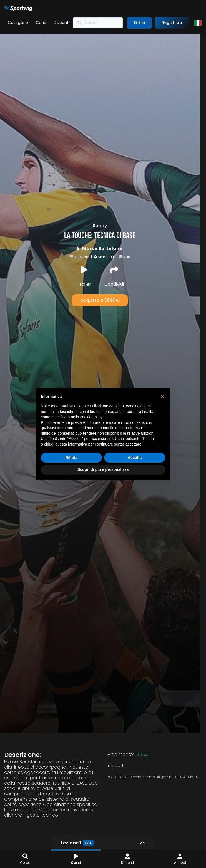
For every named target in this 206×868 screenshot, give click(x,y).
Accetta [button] (135, 458)
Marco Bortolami (100, 217)
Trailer (81, 246)
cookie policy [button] (91, 417)
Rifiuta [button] (71, 458)
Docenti (62, 23)
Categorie (18, 23)
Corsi (41, 23)
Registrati (172, 23)
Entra (139, 23)
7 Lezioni (79, 226)
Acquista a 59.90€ (97, 269)
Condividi (111, 246)
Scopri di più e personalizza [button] (103, 469)
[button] (162, 397)
